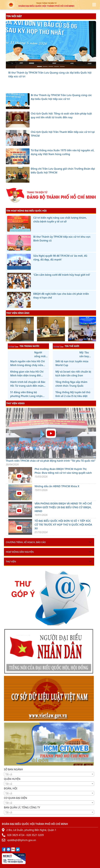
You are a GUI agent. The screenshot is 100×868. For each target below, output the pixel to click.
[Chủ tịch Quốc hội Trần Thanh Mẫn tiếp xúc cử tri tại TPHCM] (51, 67)
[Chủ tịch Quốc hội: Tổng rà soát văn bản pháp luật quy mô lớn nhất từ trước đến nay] (45, 67)
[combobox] (49, 774)
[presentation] (8, 329)
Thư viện (11, 561)
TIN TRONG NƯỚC (24, 346)
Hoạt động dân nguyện (20, 552)
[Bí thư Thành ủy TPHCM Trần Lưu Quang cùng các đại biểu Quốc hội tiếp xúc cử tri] (39, 67)
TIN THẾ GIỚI (66, 346)
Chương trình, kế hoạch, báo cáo (26, 542)
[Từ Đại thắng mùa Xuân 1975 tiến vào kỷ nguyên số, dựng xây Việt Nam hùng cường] (57, 67)
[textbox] (49, 774)
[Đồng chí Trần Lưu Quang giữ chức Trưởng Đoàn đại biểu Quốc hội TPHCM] (62, 67)
